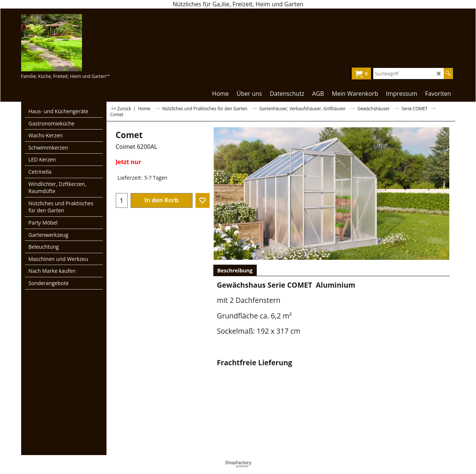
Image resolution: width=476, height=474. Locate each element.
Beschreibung (235, 270)
